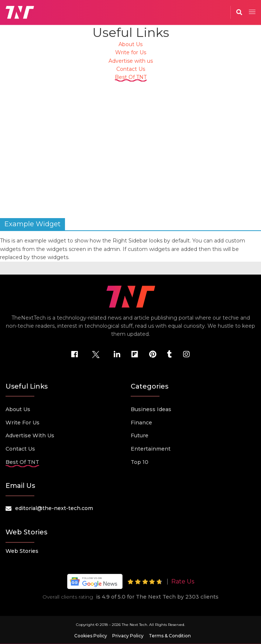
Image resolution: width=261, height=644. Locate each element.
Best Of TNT (131, 77)
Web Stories (22, 551)
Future (140, 435)
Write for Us (131, 52)
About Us (130, 44)
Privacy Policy (128, 636)
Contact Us (131, 69)
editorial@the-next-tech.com (54, 508)
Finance (141, 423)
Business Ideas (151, 409)
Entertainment (151, 449)
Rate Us (183, 581)
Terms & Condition (170, 636)
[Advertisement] (130, 146)
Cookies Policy (91, 636)
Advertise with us (131, 61)
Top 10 (140, 462)
